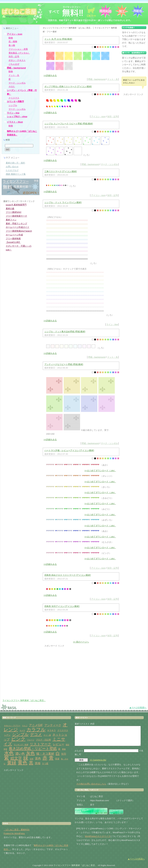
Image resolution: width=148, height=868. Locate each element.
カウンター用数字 (15, 101)
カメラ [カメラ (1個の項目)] (22, 730)
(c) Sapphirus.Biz (98, 760)
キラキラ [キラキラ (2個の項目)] (51, 730)
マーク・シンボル (109, 164)
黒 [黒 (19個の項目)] (31, 763)
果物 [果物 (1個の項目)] (64, 749)
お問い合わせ (12, 167)
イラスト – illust (15, 122)
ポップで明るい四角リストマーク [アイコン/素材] (68, 86)
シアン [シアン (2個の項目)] (7, 735)
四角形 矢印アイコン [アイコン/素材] (62, 606)
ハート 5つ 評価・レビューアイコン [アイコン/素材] (69, 450)
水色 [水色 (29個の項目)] (9, 753)
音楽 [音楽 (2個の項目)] (57, 759)
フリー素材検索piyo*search (19, 231)
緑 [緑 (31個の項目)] (26, 758)
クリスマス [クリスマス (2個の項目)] (63, 730)
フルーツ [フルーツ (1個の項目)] (31, 740)
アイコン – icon (15, 34)
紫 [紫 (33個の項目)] (6, 758)
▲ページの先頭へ (138, 707)
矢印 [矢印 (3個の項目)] (64, 754)
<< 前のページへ (81, 642)
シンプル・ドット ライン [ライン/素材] (63, 202)
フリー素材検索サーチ (16, 216)
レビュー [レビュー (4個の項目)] (59, 744)
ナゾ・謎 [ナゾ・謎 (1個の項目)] (47, 735)
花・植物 (13, 41)
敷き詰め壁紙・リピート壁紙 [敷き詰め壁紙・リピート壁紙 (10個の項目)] (33, 749)
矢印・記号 (113, 116)
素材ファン (11, 220)
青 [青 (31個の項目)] (51, 758)
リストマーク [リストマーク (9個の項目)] (41, 744)
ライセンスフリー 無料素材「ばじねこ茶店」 (24, 700)
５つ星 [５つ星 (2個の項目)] (45, 764)
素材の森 (10, 209)
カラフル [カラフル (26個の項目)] (36, 730)
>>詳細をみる (50, 75)
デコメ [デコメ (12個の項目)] (36, 734)
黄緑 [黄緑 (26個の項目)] (12, 763)
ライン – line (13, 113)
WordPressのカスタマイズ (98, 836)
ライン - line (112, 324)
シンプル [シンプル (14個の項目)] (20, 734)
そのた (12, 86)
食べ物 (12, 45)
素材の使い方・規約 (15, 163)
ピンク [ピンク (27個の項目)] (18, 739)
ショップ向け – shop (17, 116)
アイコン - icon (98, 116)
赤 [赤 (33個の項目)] (45, 758)
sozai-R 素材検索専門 (16, 205)
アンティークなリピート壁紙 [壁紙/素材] (64, 364)
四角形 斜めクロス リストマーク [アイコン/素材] (68, 575)
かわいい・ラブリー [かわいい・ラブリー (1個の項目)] (12, 726)
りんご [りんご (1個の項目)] (25, 726)
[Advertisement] (70, 668)
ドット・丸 (113, 79)
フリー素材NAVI (13, 212)
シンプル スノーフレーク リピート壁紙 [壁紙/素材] (69, 124)
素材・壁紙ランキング (16, 224)
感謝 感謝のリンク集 (16, 174)
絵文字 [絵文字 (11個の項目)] (16, 758)
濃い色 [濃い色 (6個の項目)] (20, 754)
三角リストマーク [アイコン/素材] (61, 171)
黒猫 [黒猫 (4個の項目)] (38, 763)
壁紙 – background (16, 68)
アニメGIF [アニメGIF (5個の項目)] (36, 725)
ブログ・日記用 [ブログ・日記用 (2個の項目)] (43, 740)
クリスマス (14, 98)
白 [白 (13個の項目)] (58, 753)
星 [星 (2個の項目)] (59, 749)
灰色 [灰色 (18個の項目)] (30, 753)
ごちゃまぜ (14, 64)
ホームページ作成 (14, 235)
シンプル (13, 105)
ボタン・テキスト (17, 60)
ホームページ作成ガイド (18, 227)
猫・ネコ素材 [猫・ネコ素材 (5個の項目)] (45, 754)
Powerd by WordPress (14, 833)
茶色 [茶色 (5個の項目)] (38, 759)
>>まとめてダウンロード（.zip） (100, 471)
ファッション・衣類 (18, 49)
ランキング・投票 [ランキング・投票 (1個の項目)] (21, 745)
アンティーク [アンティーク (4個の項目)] (53, 725)
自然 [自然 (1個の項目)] (32, 759)
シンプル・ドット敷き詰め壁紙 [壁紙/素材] (65, 332)
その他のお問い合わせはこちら (91, 784)
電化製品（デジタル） (19, 53)
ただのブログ (12, 170)
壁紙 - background (97, 79)
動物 (11, 38)
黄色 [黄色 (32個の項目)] (23, 763)
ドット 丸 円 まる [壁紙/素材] (58, 39)
